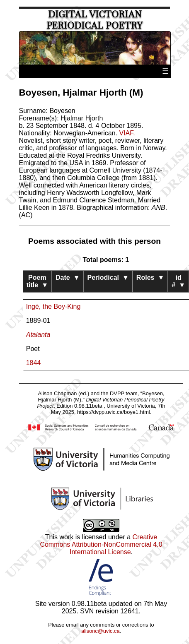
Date (68, 278)
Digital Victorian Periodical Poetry (94, 20)
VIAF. (127, 133)
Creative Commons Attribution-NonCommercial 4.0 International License (101, 544)
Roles (150, 278)
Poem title (37, 281)
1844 (34, 363)
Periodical (108, 278)
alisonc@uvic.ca (101, 631)
